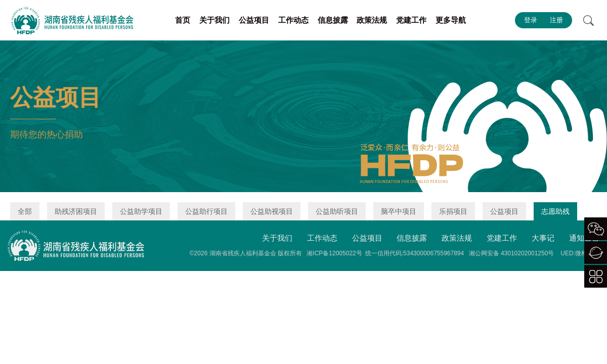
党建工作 (411, 20)
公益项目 (254, 20)
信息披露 (333, 20)
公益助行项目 (206, 211)
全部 (25, 211)
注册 (556, 20)
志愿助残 (555, 211)
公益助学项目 (141, 211)
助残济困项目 (76, 211)
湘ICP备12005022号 (334, 253)
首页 (183, 20)
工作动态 (293, 20)
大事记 (543, 238)
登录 (531, 20)
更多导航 (451, 20)
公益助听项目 (337, 211)
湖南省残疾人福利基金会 (243, 253)
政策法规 (372, 20)
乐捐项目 (453, 211)
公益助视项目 (272, 211)
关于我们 (214, 20)
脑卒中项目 (399, 211)
